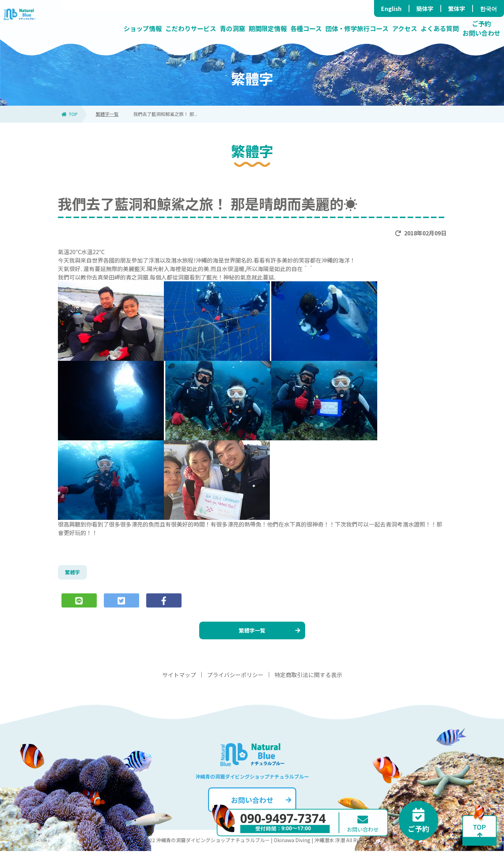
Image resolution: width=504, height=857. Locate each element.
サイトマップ (179, 681)
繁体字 (457, 8)
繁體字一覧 (107, 114)
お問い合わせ (260, 806)
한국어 (488, 8)
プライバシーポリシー (235, 681)
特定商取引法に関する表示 (308, 681)
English (391, 8)
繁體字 (73, 573)
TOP (70, 114)
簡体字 (425, 8)
